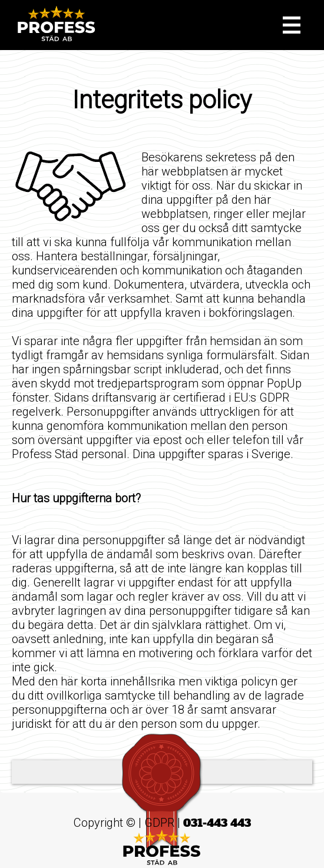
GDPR (159, 823)
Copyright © (105, 823)
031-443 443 (217, 823)
